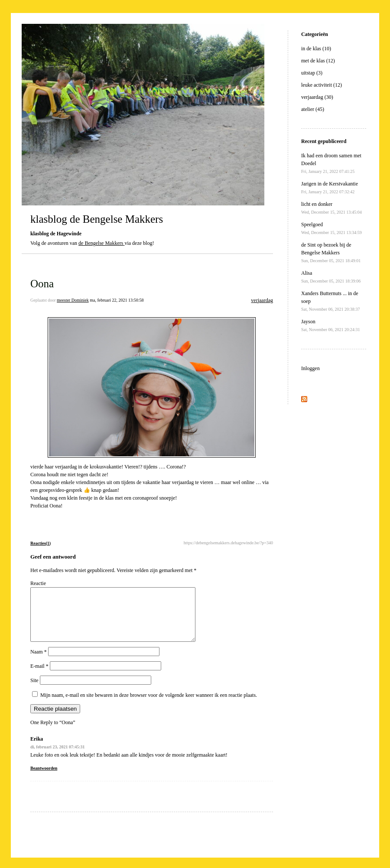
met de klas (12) (318, 61)
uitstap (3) (312, 73)
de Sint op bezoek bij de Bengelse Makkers (331, 252)
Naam (39, 662)
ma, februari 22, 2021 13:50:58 (117, 300)
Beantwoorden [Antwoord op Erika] (44, 779)
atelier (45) (313, 109)
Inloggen (310, 368)
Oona (42, 284)
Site (34, 691)
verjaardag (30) (317, 97)
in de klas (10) (316, 49)
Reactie (38, 583)
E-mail (39, 676)
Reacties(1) (41, 543)
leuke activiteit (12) (322, 85)
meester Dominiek (73, 300)
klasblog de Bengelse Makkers (97, 219)
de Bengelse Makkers (101, 243)
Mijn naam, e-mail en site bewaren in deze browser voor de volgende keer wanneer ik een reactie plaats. (149, 705)
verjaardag (262, 300)
